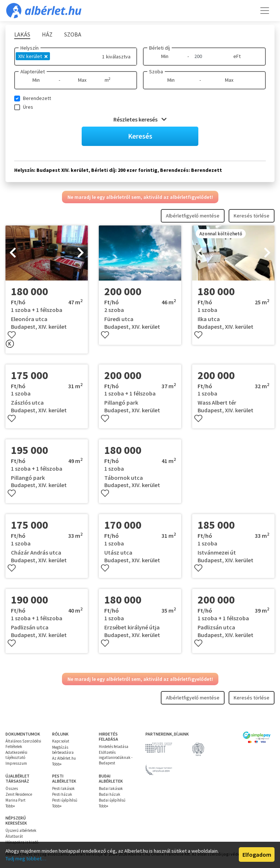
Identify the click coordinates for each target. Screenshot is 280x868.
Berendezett (37, 98)
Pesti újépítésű (65, 800)
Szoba (156, 72)
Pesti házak (62, 794)
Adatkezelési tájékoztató (16, 755)
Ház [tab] (47, 34)
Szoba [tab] (73, 34)
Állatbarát (14, 836)
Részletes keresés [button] (140, 119)
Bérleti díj (160, 48)
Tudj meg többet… (26, 859)
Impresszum (16, 763)
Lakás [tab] (22, 34)
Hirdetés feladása (114, 747)
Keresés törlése (252, 216)
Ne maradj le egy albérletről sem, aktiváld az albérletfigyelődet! (140, 197)
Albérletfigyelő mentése (193, 216)
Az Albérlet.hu (64, 758)
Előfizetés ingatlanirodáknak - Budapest (116, 758)
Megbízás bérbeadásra (63, 750)
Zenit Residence (19, 794)
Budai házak (110, 794)
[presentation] (13, 253)
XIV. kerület (33, 56)
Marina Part (15, 800)
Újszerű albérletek (21, 830)
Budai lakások (111, 788)
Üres (28, 107)
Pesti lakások (63, 788)
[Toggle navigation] (265, 11)
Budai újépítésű (112, 800)
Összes (12, 788)
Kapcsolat (61, 741)
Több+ (57, 764)
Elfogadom (257, 855)
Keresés (140, 136)
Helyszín (30, 48)
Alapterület (33, 72)
